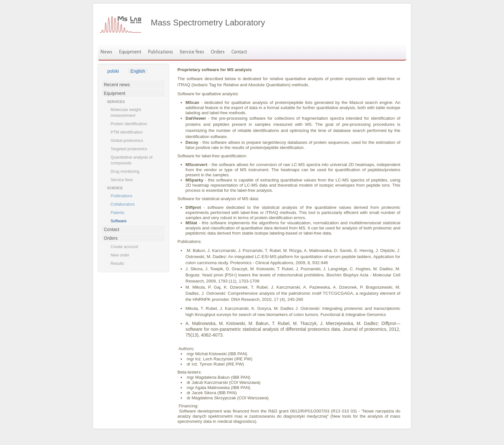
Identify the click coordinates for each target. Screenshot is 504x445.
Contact (239, 52)
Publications (160, 52)
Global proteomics (127, 141)
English (138, 71)
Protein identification (129, 124)
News (106, 52)
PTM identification (127, 132)
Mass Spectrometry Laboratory (208, 23)
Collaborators (123, 204)
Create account (124, 247)
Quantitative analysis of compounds (131, 160)
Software (119, 221)
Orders (218, 52)
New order (120, 255)
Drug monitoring (125, 172)
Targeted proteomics (129, 149)
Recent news (117, 85)
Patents (117, 213)
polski (113, 71)
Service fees (192, 52)
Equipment (130, 52)
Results (117, 264)
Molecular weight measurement (126, 113)
